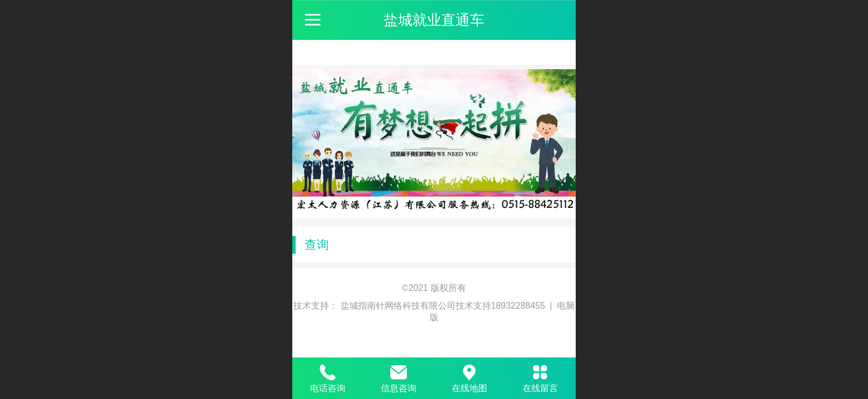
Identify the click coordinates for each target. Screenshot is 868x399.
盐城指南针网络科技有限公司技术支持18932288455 (444, 306)
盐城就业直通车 (434, 20)
